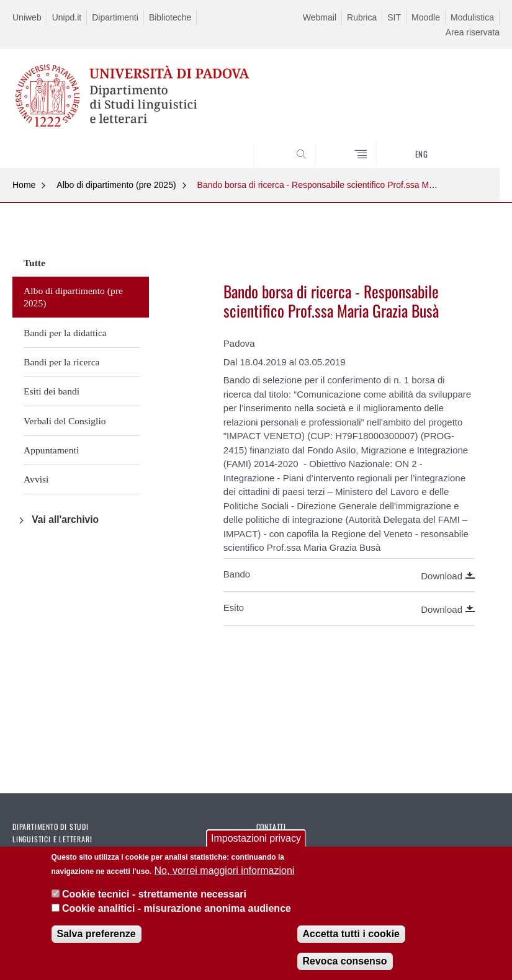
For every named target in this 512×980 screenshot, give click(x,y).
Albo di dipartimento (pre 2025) (116, 185)
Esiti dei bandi (52, 391)
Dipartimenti (115, 17)
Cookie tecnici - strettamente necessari (154, 894)
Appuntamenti (51, 450)
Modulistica (472, 17)
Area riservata (473, 32)
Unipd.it (67, 17)
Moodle (426, 17)
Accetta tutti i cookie (351, 934)
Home (24, 185)
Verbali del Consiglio (65, 421)
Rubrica (362, 17)
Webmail (320, 17)
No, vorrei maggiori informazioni (225, 871)
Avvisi (36, 479)
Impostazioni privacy (256, 839)
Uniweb (27, 17)
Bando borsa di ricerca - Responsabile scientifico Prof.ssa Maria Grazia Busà (346, 185)
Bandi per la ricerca (62, 362)
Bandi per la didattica (65, 333)
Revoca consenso (345, 961)
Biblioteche (170, 17)
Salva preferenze (97, 934)
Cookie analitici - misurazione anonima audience (177, 908)
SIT (394, 17)
